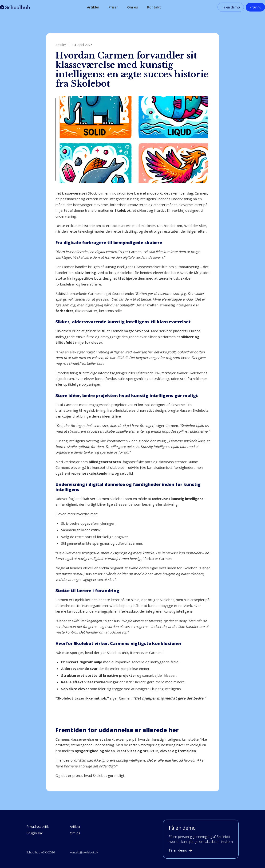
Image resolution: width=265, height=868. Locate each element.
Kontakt (154, 7)
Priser (113, 7)
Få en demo (231, 7)
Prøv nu (255, 7)
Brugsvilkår (35, 833)
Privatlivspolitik (38, 827)
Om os (132, 7)
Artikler (93, 7)
